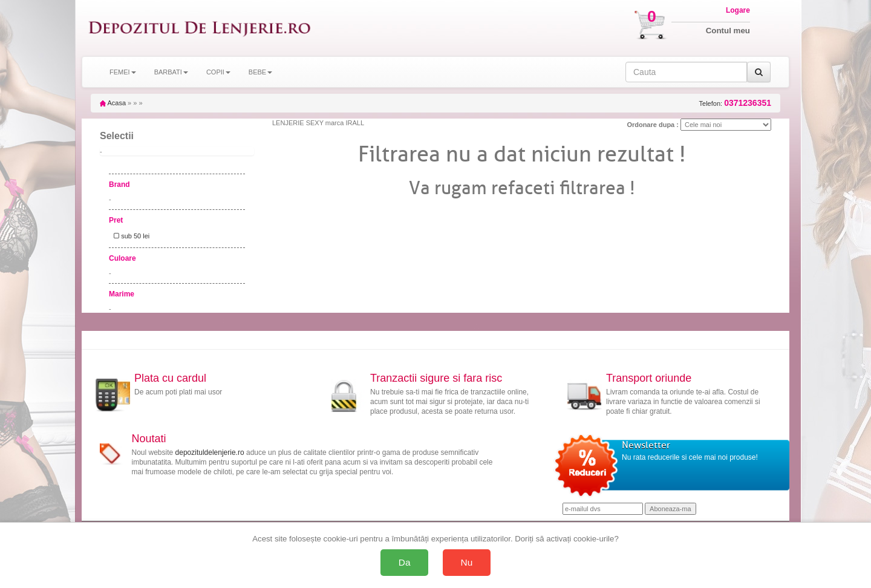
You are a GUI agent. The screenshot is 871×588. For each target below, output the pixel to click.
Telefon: (735, 103)
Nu (467, 562)
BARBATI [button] (171, 72)
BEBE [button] (260, 72)
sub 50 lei (130, 236)
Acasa (113, 103)
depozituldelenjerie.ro (210, 452)
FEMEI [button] (123, 72)
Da (405, 562)
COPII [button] (218, 72)
